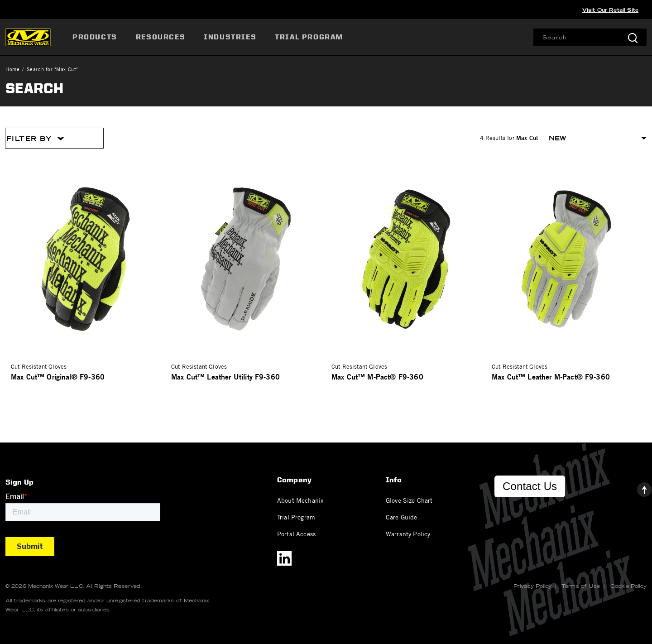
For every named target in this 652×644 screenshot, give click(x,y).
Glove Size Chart (409, 500)
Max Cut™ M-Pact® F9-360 (377, 377)
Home (12, 69)
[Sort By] (598, 138)
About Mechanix (300, 500)
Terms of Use (581, 586)
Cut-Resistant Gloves (39, 366)
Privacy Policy (532, 586)
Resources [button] (161, 37)
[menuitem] (96, 37)
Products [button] (95, 37)
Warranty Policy (408, 533)
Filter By (35, 139)
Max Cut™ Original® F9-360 (58, 377)
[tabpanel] (326, 268)
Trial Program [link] (309, 37)
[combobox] (590, 37)
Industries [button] (230, 37)
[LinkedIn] (284, 558)
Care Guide (402, 517)
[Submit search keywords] (633, 37)
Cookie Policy (628, 586)
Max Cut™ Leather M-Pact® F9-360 (551, 377)
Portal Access (296, 533)
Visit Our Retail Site (610, 10)
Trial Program (296, 517)
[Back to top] (637, 487)
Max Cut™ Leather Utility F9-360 (225, 377)
